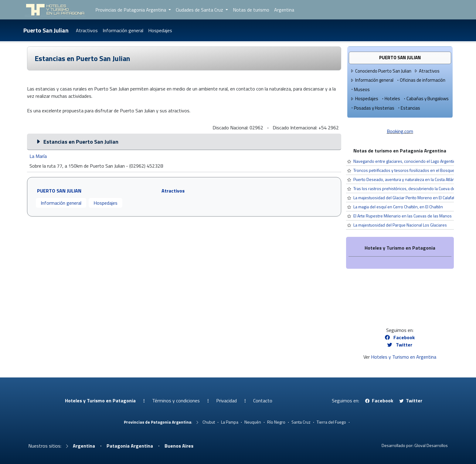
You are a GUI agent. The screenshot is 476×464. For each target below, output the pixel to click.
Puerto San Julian (46, 30)
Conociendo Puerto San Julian (381, 71)
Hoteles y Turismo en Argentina (404, 357)
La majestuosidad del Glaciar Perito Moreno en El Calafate (405, 198)
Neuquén (253, 422)
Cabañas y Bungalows (426, 99)
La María (38, 156)
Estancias (408, 108)
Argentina (284, 10)
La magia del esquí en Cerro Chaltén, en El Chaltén (398, 207)
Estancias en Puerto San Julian (82, 58)
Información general (123, 30)
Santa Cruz (301, 422)
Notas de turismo (251, 10)
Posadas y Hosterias (372, 108)
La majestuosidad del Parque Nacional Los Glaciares (400, 225)
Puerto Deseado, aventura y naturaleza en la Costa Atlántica (407, 179)
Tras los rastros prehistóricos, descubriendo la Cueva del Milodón (413, 188)
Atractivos (87, 30)
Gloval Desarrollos (431, 445)
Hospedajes (160, 30)
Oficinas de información (421, 80)
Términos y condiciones (176, 401)
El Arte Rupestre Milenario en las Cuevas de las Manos (403, 216)
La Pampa (230, 422)
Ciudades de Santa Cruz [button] (200, 10)
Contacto (263, 401)
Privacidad (226, 401)
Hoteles (390, 99)
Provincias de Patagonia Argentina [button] (131, 10)
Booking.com (400, 131)
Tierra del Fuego (331, 422)
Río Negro (276, 422)
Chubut (209, 422)
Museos (360, 89)
